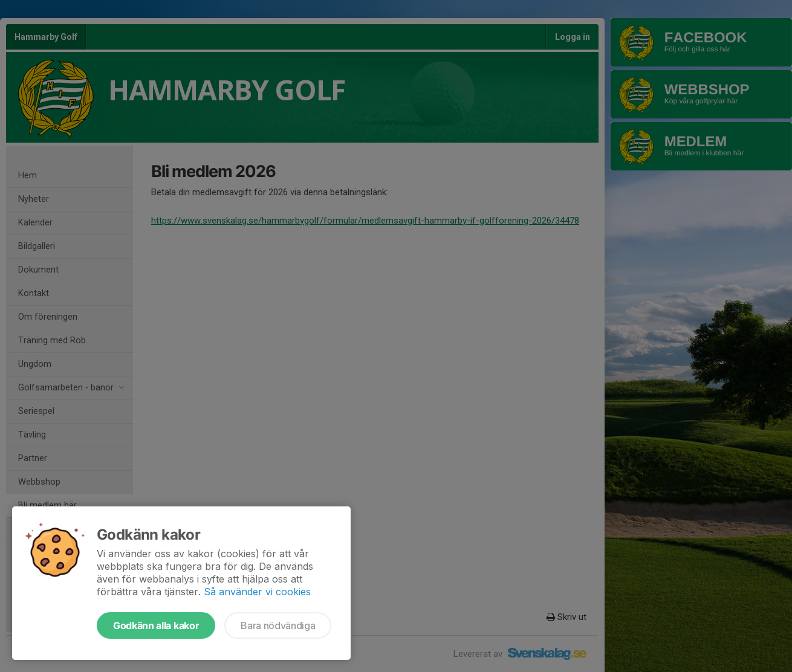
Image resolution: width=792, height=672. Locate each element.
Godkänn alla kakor (156, 625)
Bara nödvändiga (278, 625)
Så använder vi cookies (257, 592)
